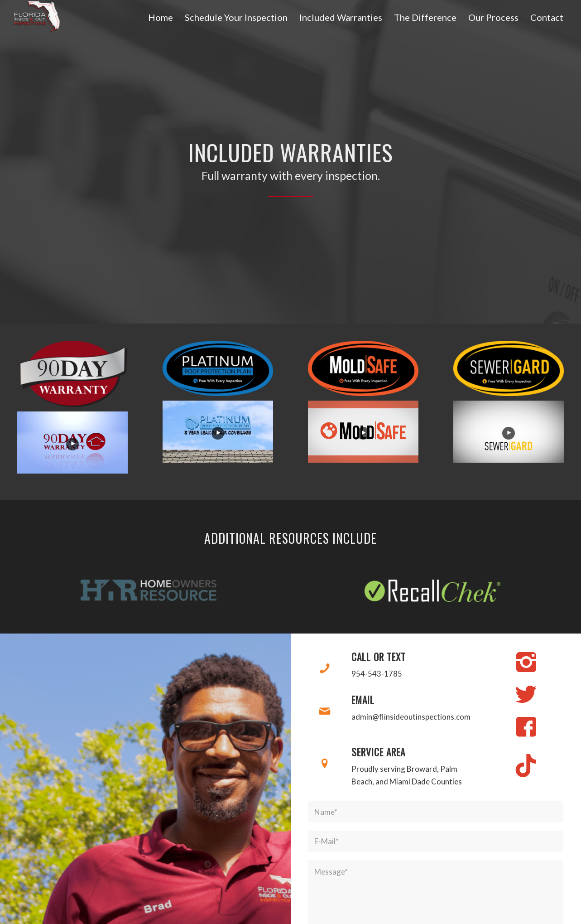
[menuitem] (161, 17)
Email (363, 700)
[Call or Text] (325, 668)
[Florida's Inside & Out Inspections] (36, 17)
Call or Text (379, 657)
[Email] (325, 711)
